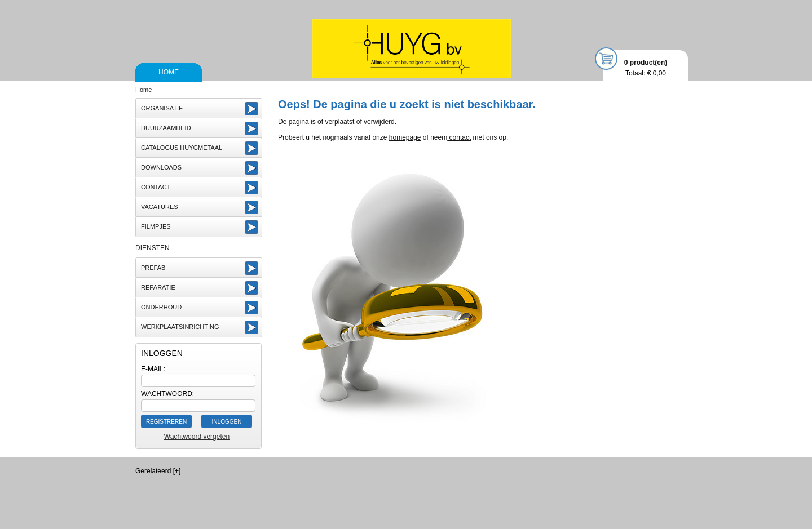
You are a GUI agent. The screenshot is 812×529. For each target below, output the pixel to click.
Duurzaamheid (166, 128)
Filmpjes (156, 226)
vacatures (160, 207)
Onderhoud (161, 307)
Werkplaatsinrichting (180, 327)
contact (459, 137)
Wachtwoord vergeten (197, 437)
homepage (405, 137)
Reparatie (158, 287)
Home (169, 72)
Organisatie (162, 108)
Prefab (153, 268)
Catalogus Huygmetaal (182, 148)
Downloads (161, 167)
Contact (156, 187)
